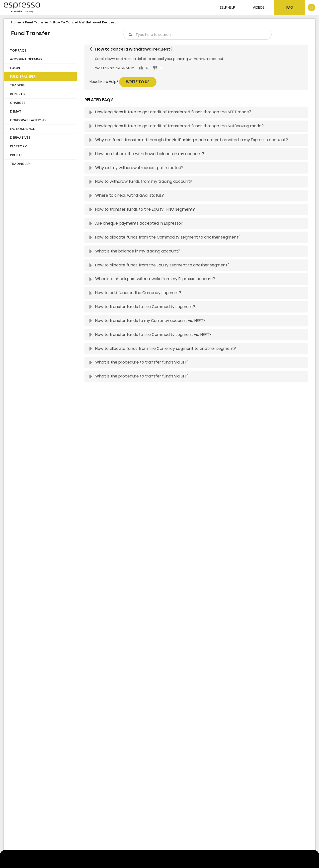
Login (15, 68)
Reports (17, 94)
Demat (16, 111)
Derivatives (20, 138)
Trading (17, 85)
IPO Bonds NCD (23, 129)
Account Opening (26, 59)
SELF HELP (227, 7)
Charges (18, 103)
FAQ (290, 7)
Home (16, 22)
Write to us (138, 82)
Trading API (20, 164)
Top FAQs (18, 50)
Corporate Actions (28, 120)
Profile (16, 155)
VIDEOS (259, 7)
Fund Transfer (37, 22)
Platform (19, 146)
